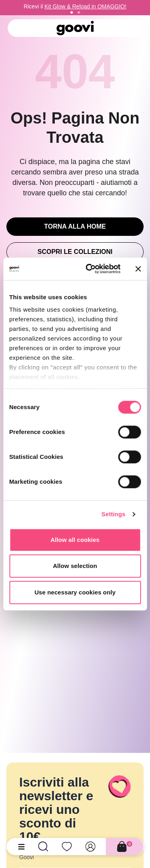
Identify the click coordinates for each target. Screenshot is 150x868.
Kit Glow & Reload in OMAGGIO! (85, 6)
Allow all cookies (75, 540)
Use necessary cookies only (75, 592)
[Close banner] (138, 269)
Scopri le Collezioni (75, 252)
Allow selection (75, 566)
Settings (114, 514)
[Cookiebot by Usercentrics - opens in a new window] (89, 269)
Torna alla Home (75, 226)
